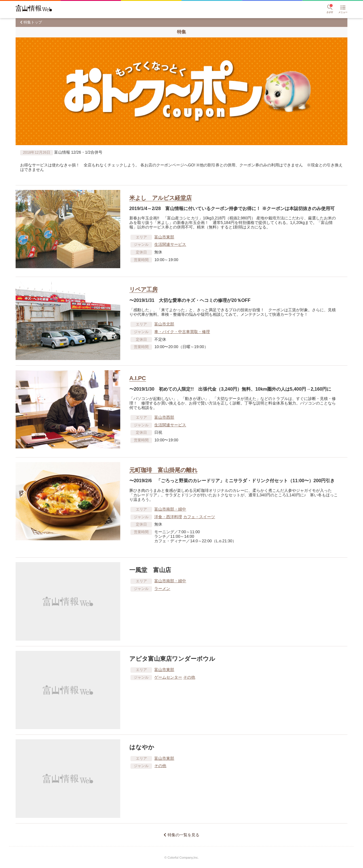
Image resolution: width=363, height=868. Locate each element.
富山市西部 (164, 417)
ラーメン (162, 588)
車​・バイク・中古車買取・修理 (182, 332)
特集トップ (33, 22)
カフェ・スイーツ (199, 517)
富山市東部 (164, 237)
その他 (189, 677)
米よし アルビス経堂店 (161, 198)
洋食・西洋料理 (168, 517)
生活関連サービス (170, 244)
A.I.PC (138, 378)
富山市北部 (164, 324)
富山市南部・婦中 (170, 509)
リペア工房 (143, 289)
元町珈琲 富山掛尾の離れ (163, 470)
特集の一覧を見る (183, 835)
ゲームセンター (168, 677)
